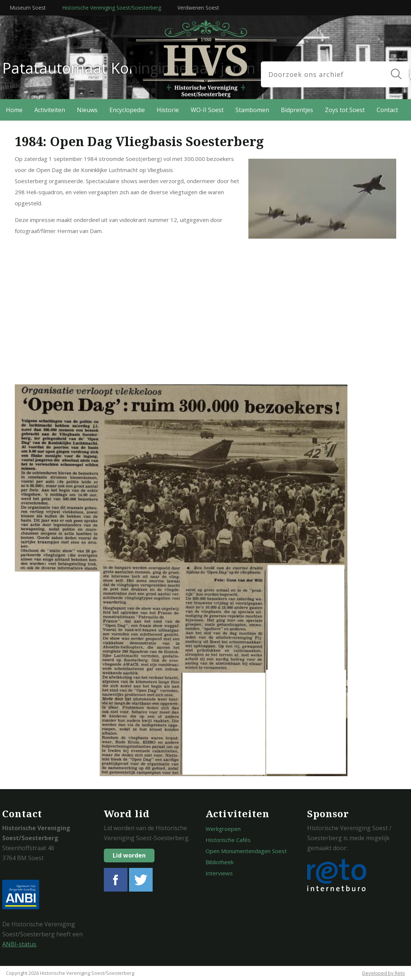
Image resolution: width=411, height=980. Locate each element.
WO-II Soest (207, 110)
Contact (387, 110)
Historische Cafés (228, 840)
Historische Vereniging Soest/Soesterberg (112, 8)
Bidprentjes (297, 110)
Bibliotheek (220, 862)
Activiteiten (50, 110)
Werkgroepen (223, 829)
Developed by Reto (384, 973)
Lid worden (129, 855)
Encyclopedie (127, 110)
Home (14, 110)
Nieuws (87, 110)
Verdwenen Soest (198, 8)
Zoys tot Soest (345, 110)
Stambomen (252, 110)
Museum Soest (28, 8)
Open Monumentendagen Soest (246, 851)
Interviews (219, 873)
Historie (168, 110)
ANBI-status (19, 944)
